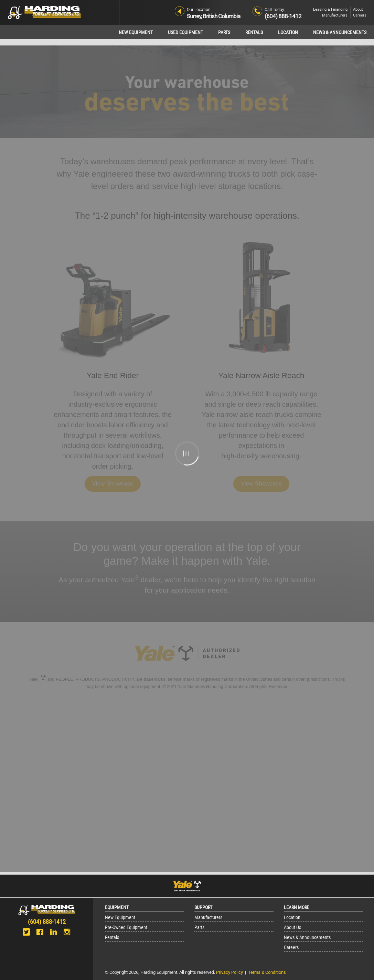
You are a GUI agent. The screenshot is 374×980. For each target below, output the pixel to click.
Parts (224, 33)
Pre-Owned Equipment (126, 927)
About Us (292, 927)
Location (288, 33)
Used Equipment (185, 33)
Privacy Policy (229, 972)
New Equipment (136, 33)
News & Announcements (340, 33)
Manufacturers (335, 15)
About (358, 9)
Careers (360, 15)
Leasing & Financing (330, 9)
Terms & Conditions (267, 972)
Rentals (254, 33)
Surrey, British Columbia (213, 16)
